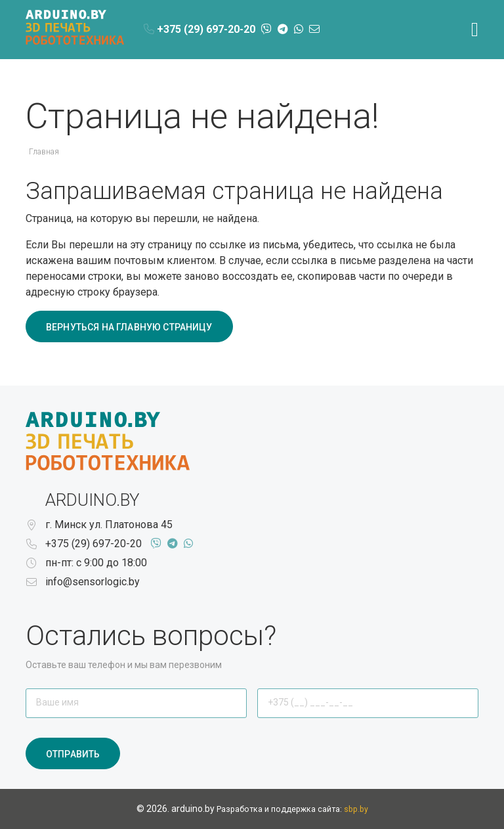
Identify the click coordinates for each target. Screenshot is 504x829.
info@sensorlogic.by (93, 582)
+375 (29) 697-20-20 (94, 544)
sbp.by (356, 809)
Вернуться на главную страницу (129, 327)
